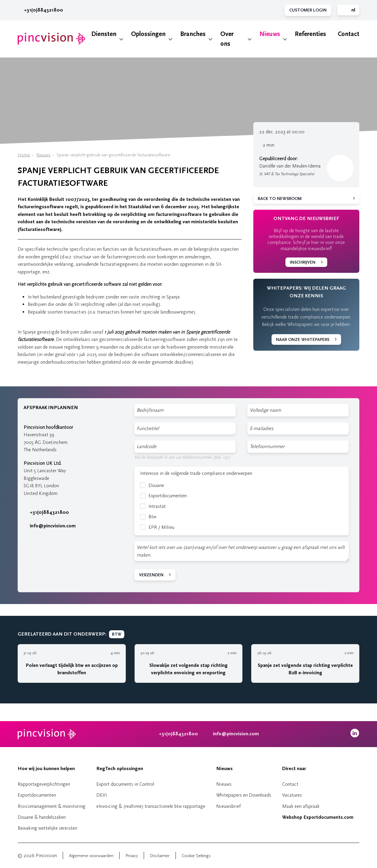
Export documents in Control (125, 784)
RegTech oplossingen (120, 769)
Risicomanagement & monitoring (52, 806)
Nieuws (270, 34)
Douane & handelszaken (42, 817)
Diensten (104, 34)
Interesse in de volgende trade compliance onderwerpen (196, 473)
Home (24, 155)
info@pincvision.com (53, 526)
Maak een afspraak (301, 806)
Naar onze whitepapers (303, 340)
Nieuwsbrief (228, 806)
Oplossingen (148, 34)
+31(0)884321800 (40, 10)
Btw (148, 517)
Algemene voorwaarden (91, 856)
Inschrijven (303, 262)
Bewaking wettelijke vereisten (47, 828)
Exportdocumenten (163, 496)
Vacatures (292, 795)
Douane (152, 485)
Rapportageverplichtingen (44, 784)
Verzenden (151, 575)
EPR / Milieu (157, 527)
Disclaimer (160, 856)
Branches (193, 34)
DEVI (102, 795)
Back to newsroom (280, 199)
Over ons (227, 39)
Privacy (132, 856)
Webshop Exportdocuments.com (318, 817)
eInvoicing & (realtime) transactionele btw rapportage (151, 806)
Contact (349, 34)
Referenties (310, 34)
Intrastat (153, 506)
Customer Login (308, 10)
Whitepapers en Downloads (244, 795)
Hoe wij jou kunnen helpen (46, 769)
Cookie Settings (196, 856)
